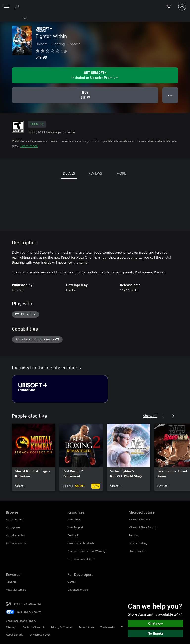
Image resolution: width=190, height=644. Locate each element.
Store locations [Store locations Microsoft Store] (138, 551)
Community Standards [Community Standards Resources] (81, 543)
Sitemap (11, 627)
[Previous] (163, 416)
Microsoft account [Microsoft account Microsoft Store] (139, 519)
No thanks (156, 633)
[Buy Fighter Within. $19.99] (85, 95)
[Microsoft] (95, 4)
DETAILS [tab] (69, 173)
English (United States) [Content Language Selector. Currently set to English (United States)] (27, 604)
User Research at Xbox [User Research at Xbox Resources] (81, 559)
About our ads (14, 634)
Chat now (155, 623)
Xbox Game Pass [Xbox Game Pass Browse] (16, 535)
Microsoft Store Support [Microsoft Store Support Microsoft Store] (143, 527)
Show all (150, 416)
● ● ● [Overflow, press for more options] (170, 95)
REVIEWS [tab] (95, 173)
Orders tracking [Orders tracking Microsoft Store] (138, 543)
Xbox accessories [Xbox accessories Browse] (16, 543)
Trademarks (107, 627)
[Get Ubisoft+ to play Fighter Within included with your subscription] (95, 75)
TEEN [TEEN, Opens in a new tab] (37, 124)
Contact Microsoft (33, 627)
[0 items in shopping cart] (170, 7)
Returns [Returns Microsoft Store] (133, 535)
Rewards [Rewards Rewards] (11, 582)
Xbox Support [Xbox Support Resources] (75, 527)
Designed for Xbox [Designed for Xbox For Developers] (78, 590)
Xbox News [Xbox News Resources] (74, 519)
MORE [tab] (121, 173)
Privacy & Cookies (61, 627)
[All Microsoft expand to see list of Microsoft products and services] (6, 7)
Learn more (29, 146)
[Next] (173, 416)
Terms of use (86, 627)
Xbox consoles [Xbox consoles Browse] (14, 519)
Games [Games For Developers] (71, 582)
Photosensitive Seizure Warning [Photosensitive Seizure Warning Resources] (86, 551)
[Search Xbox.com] (17, 6)
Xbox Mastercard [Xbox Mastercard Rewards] (16, 590)
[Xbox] (13, 18)
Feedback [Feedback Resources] (73, 535)
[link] (34, 457)
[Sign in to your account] (182, 7)
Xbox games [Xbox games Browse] (13, 527)
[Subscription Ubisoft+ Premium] (60, 389)
